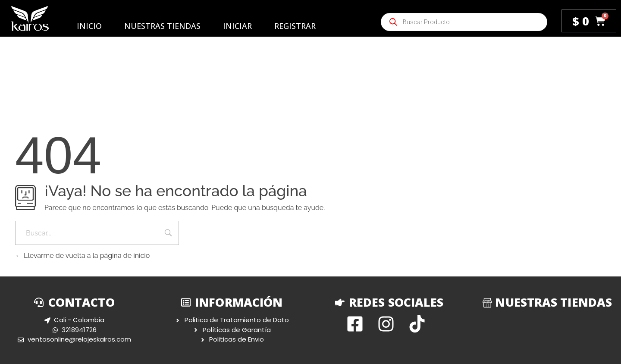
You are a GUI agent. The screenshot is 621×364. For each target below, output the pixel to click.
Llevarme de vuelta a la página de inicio (82, 256)
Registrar (295, 26)
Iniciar (237, 26)
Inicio (89, 26)
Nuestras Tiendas (162, 26)
